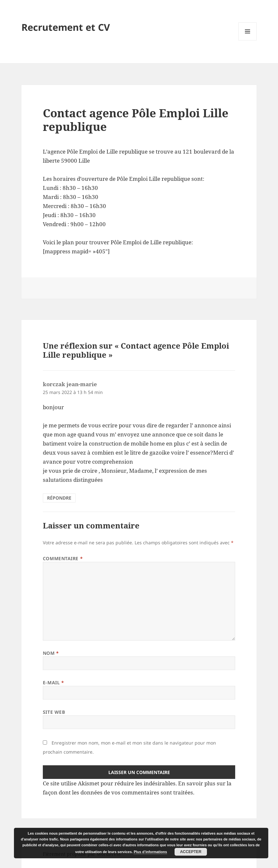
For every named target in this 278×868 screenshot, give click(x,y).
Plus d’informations (150, 852)
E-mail (53, 683)
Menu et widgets (248, 40)
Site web (54, 712)
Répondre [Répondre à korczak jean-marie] (59, 498)
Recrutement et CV (66, 27)
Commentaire (63, 558)
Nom (51, 653)
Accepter (191, 852)
